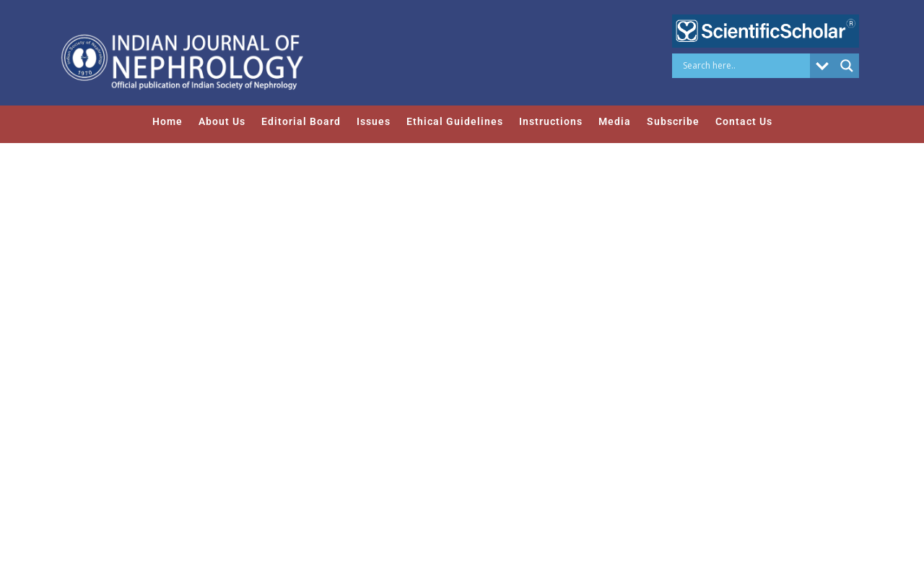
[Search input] (745, 66)
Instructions (551, 121)
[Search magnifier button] (847, 66)
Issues (374, 121)
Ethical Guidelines (455, 121)
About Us (222, 121)
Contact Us (744, 121)
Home (167, 121)
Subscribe (673, 121)
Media (615, 121)
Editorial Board (301, 121)
